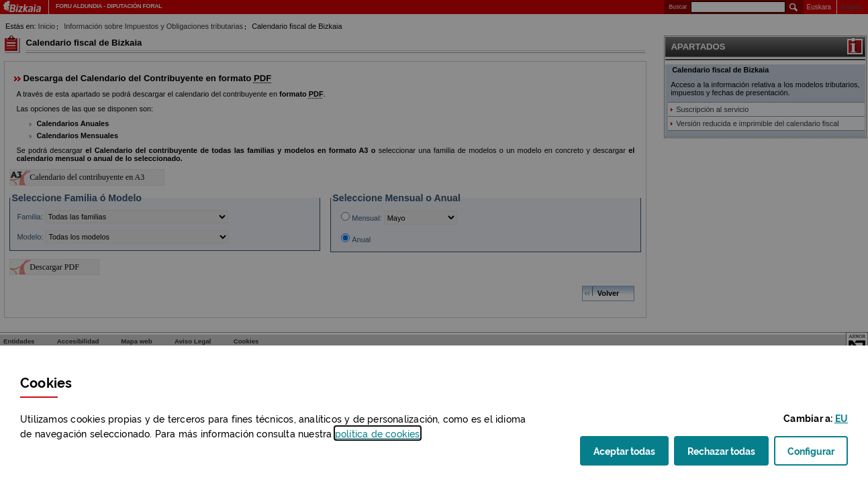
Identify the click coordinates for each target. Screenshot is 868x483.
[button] (841, 418)
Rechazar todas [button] (728, 454)
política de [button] (378, 433)
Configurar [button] (818, 454)
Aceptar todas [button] (631, 454)
